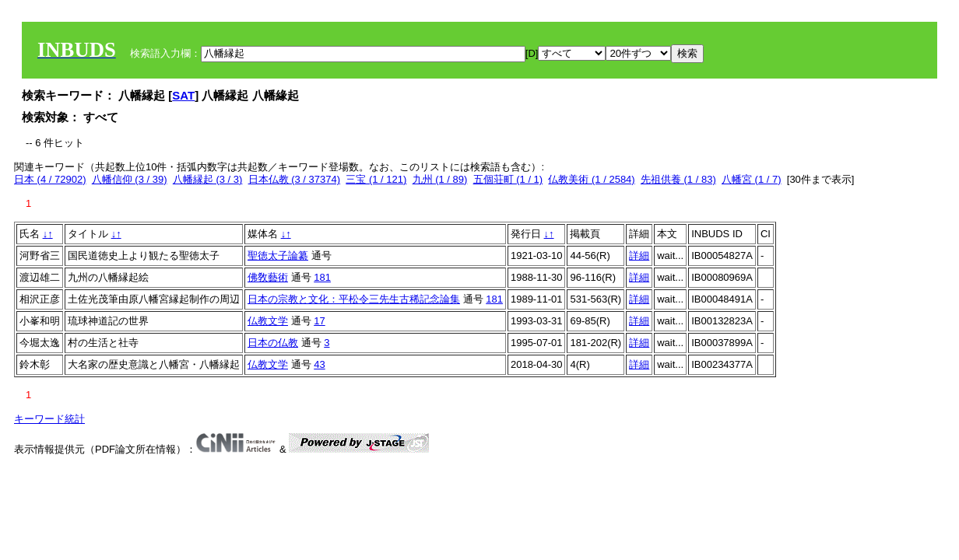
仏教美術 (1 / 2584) (591, 179)
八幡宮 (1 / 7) (752, 179)
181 (322, 277)
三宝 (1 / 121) (376, 179)
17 (319, 321)
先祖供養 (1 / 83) (678, 179)
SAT (183, 95)
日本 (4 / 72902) (50, 179)
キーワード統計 (49, 419)
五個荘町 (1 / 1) (508, 179)
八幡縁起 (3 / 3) (208, 179)
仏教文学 (268, 321)
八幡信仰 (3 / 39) (130, 179)
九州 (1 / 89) (440, 179)
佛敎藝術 (268, 277)
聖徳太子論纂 (278, 255)
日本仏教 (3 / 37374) (295, 179)
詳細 (639, 255)
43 (319, 364)
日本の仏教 (273, 343)
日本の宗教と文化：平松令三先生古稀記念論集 (354, 299)
